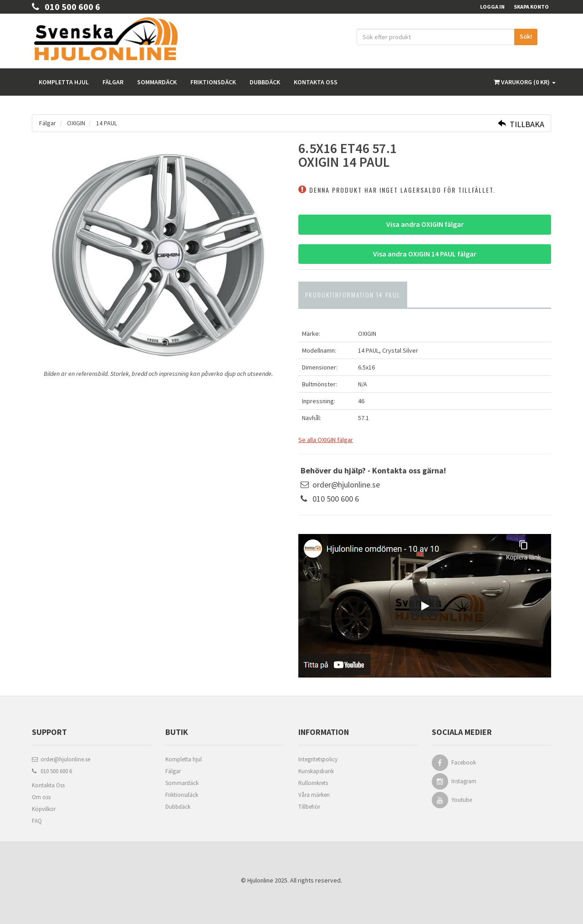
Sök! (526, 36)
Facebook (464, 762)
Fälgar (113, 82)
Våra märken (314, 795)
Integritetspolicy (318, 759)
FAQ (37, 821)
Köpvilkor (44, 809)
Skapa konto (531, 7)
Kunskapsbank (316, 771)
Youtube (462, 800)
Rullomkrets (313, 783)
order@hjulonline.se (346, 485)
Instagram (464, 781)
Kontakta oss (316, 82)
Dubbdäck (265, 82)
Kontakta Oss (48, 785)
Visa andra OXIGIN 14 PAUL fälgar (425, 254)
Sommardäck (157, 82)
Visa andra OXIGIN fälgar (425, 224)
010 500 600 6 (66, 7)
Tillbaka (521, 124)
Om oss (41, 797)
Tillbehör (309, 807)
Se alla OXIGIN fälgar (326, 440)
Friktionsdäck (213, 82)
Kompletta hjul (64, 82)
